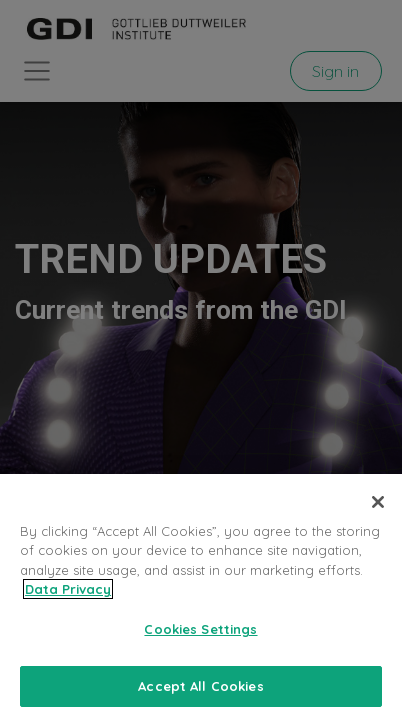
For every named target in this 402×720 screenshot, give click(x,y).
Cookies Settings (200, 643)
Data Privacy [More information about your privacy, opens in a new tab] (68, 603)
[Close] (378, 516)
